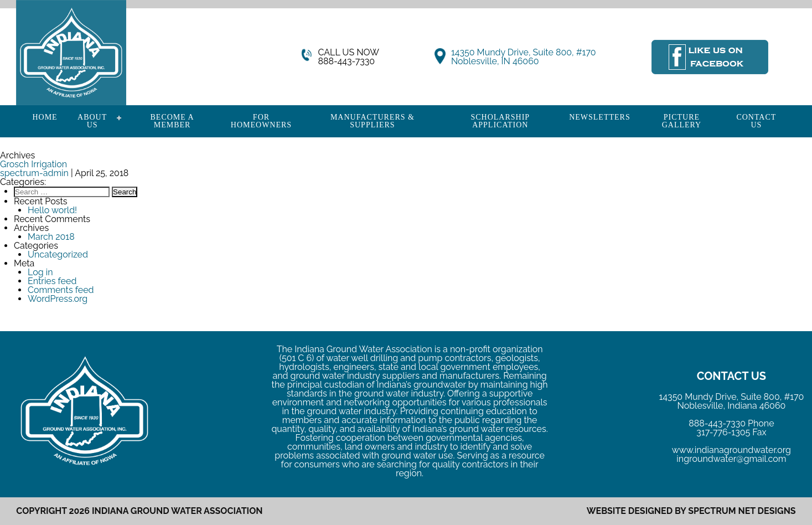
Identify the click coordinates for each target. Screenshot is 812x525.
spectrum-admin (34, 173)
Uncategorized (58, 254)
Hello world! (52, 210)
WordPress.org (58, 299)
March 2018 (51, 237)
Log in (40, 272)
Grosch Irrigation (33, 164)
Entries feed (52, 281)
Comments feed (61, 290)
